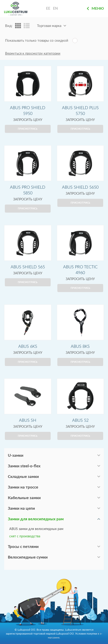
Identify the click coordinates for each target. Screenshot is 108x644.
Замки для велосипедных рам (36, 519)
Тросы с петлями (23, 547)
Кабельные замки (24, 498)
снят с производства (25, 536)
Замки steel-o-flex (24, 466)
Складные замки (23, 477)
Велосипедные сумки (28, 557)
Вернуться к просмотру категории (33, 54)
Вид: (9, 26)
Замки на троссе (23, 487)
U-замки (16, 455)
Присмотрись (28, 129)
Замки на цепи (21, 508)
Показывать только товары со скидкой (37, 41)
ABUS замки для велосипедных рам (36, 529)
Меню (95, 9)
